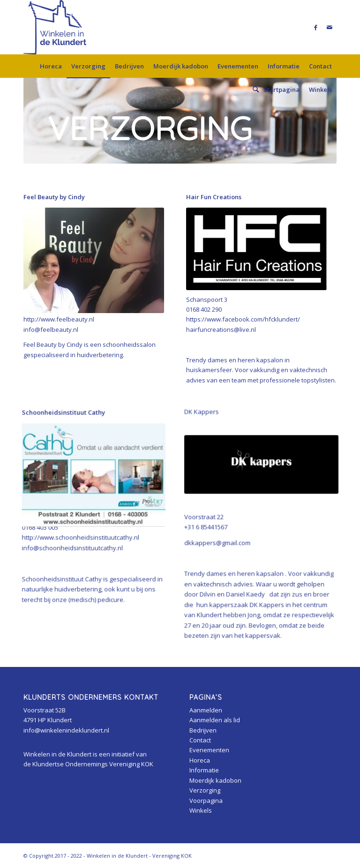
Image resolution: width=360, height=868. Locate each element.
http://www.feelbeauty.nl (59, 319)
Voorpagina (206, 801)
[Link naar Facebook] (315, 27)
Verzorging (205, 790)
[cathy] (94, 475)
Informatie (204, 770)
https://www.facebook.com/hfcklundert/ (243, 320)
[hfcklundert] (256, 248)
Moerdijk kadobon (215, 780)
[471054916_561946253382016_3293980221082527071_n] (262, 470)
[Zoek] (253, 90)
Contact (200, 740)
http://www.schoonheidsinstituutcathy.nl (81, 537)
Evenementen (209, 750)
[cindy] (94, 260)
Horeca (200, 760)
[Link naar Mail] (330, 27)
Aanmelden (206, 710)
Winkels (201, 810)
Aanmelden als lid (215, 720)
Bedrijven (203, 730)
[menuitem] (320, 66)
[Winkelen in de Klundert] (55, 27)
